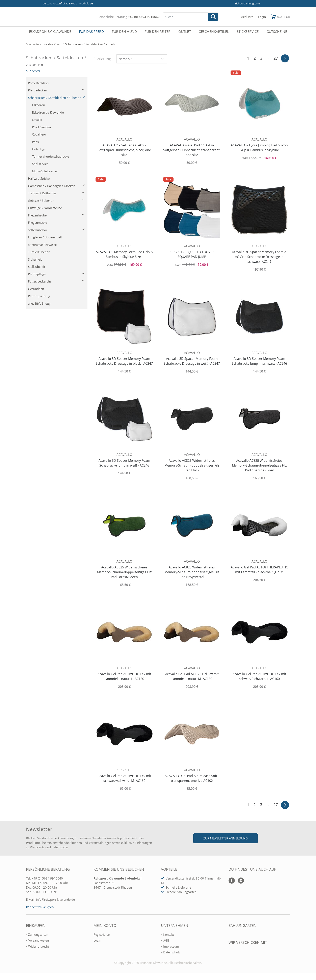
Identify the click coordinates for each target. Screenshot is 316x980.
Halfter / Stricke (39, 178)
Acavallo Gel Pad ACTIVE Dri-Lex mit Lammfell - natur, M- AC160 (192, 676)
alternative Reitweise (42, 245)
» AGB (165, 940)
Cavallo (37, 120)
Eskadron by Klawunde (48, 112)
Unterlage (39, 149)
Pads (35, 142)
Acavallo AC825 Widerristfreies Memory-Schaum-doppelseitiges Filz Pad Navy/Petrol (192, 572)
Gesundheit (36, 289)
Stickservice (40, 164)
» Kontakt (167, 934)
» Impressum (170, 946)
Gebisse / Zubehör (56, 201)
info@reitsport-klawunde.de (55, 899)
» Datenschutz (171, 952)
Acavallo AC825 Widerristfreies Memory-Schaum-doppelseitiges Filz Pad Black (192, 465)
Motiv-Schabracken (45, 171)
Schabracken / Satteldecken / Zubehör (57, 98)
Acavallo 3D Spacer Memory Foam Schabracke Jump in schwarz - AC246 (259, 361)
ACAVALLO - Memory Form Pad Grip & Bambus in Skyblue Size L (124, 254)
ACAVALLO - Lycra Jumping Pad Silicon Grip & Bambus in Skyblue (259, 148)
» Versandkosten (37, 940)
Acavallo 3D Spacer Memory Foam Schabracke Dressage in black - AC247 (124, 361)
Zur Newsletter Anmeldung (226, 838)
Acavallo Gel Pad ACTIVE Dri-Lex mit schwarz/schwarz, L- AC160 (259, 676)
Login (97, 940)
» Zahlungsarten (37, 934)
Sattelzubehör (56, 230)
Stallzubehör (37, 267)
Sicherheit (35, 259)
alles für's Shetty (39, 303)
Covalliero (39, 134)
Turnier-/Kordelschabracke (50, 156)
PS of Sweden (41, 127)
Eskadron (38, 105)
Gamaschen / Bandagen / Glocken (56, 186)
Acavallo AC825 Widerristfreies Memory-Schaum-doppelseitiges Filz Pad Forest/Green (124, 572)
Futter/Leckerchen (56, 281)
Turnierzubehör (39, 252)
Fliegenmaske (37, 222)
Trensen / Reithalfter (56, 193)
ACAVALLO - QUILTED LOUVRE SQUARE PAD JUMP (192, 254)
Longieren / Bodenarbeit (45, 237)
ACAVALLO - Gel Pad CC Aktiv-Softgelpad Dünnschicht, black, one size (124, 150)
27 (276, 58)
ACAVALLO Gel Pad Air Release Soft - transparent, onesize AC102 (192, 778)
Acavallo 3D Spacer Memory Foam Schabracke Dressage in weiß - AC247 (192, 361)
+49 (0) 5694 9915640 (144, 17)
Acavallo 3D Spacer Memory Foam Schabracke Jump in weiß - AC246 (124, 463)
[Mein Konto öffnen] (262, 17)
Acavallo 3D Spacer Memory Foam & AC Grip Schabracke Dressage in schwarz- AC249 (259, 257)
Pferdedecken (56, 90)
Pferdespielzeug (39, 296)
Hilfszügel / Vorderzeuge (45, 208)
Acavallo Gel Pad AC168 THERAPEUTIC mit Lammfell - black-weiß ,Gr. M (259, 570)
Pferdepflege (56, 274)
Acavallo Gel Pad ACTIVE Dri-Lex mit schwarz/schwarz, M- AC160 (124, 778)
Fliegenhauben (56, 215)
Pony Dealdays (38, 83)
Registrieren (102, 934)
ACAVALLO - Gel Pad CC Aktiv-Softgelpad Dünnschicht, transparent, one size (192, 150)
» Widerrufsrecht (37, 946)
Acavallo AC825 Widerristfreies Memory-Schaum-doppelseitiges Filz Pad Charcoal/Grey (259, 465)
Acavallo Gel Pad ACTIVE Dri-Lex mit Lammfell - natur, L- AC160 (124, 676)
